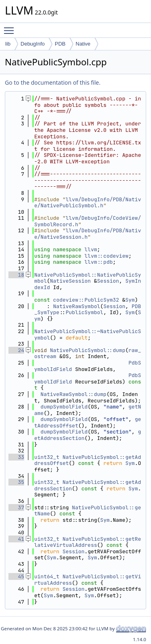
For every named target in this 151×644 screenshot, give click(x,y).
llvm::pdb (99, 262)
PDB (60, 44)
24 (16, 350)
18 (16, 275)
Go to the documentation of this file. (53, 82)
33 (16, 457)
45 (16, 576)
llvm (91, 249)
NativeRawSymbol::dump (74, 394)
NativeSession (70, 281)
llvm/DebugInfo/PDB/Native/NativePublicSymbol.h (88, 203)
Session (108, 281)
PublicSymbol (85, 312)
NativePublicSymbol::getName (88, 511)
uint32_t (47, 457)
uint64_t (47, 576)
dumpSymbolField (64, 407)
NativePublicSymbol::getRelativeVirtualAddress (88, 542)
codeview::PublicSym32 (86, 300)
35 (16, 482)
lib (8, 44)
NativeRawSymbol (77, 306)
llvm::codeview (107, 256)
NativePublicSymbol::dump (88, 350)
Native (83, 44)
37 (16, 507)
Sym (130, 300)
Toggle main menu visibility (11, 27)
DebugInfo (33, 44)
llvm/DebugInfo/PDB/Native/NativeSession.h (88, 234)
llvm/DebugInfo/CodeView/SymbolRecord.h (88, 221)
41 (16, 539)
